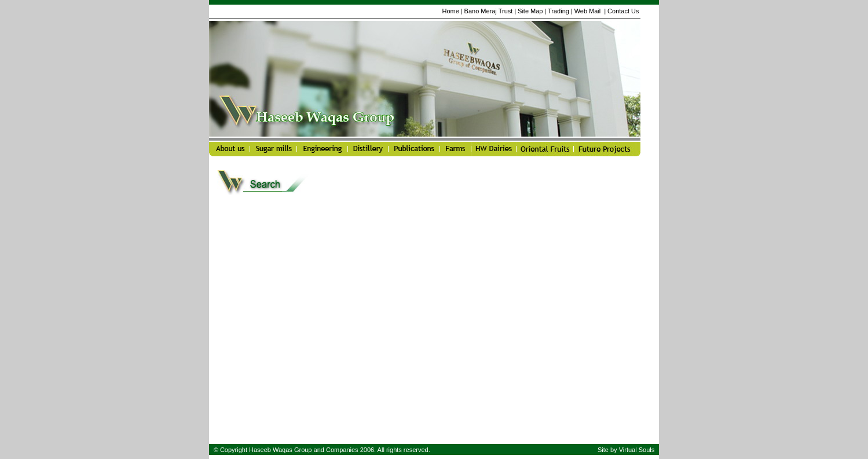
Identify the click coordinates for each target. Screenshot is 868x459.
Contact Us (623, 11)
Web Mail (589, 11)
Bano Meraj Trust (489, 11)
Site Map (530, 11)
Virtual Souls (637, 450)
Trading (558, 11)
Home (450, 11)
